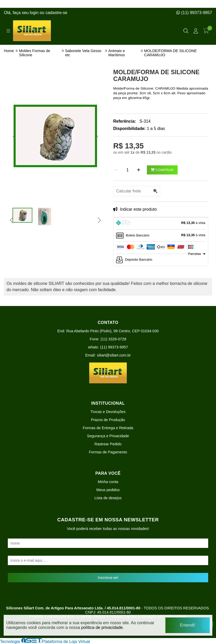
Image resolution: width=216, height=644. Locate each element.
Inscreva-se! (108, 578)
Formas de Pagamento (108, 452)
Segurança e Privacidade (108, 436)
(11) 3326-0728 (113, 339)
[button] (14, 136)
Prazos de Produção (108, 420)
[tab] (161, 223)
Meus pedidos (108, 490)
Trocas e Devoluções (108, 412)
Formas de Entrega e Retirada (108, 428)
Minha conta (108, 482)
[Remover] (116, 170)
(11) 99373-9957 (194, 13)
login (35, 13)
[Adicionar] (139, 170)
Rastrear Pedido (108, 444)
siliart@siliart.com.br (114, 355)
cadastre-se (56, 13)
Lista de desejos (108, 498)
